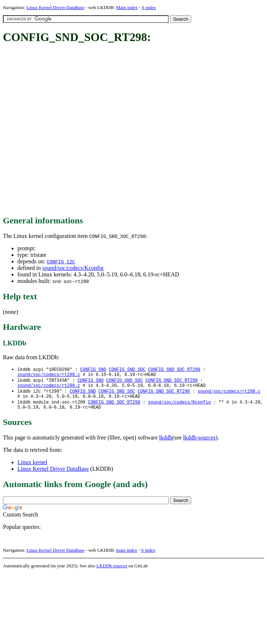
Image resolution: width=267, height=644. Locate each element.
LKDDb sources (112, 572)
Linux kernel (32, 468)
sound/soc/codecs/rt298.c (49, 376)
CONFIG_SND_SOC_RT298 (174, 370)
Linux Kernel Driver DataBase (56, 7)
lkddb (166, 443)
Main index (127, 7)
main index (127, 556)
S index (149, 7)
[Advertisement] (78, 130)
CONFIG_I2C (61, 262)
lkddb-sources (200, 443)
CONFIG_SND (93, 370)
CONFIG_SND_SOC (127, 370)
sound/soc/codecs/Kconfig (73, 268)
